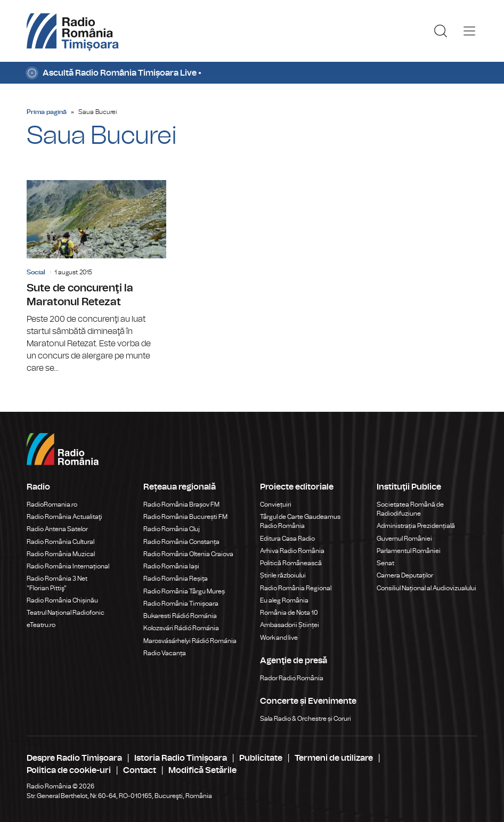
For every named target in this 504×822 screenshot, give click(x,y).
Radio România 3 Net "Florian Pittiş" (57, 583)
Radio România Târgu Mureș (184, 591)
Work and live (279, 638)
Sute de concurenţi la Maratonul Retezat (96, 277)
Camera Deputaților (405, 575)
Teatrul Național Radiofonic (66, 613)
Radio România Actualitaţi (64, 517)
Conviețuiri (276, 504)
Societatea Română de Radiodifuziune (410, 509)
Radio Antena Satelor (57, 529)
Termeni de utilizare (334, 758)
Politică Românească (291, 563)
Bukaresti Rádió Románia (180, 616)
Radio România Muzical (61, 554)
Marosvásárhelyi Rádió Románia (190, 641)
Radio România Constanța (181, 542)
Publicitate (261, 758)
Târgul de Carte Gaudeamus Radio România (300, 521)
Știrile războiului (283, 575)
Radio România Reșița (176, 579)
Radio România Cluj (172, 529)
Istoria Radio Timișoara (181, 758)
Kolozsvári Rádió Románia (181, 628)
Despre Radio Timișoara (74, 758)
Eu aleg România (284, 600)
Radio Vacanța (165, 653)
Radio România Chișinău (62, 600)
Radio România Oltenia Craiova (188, 554)
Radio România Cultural (60, 542)
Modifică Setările (202, 770)
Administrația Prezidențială (416, 526)
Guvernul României (404, 539)
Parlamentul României (409, 551)
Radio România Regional (296, 588)
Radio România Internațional (68, 566)
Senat (385, 563)
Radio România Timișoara (181, 604)
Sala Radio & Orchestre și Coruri (306, 719)
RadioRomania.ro (52, 504)
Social (36, 272)
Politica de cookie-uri (69, 770)
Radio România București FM (185, 517)
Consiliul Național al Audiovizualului (426, 588)
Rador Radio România (292, 678)
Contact (140, 770)
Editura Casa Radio (287, 539)
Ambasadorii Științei (290, 625)
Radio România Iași (171, 566)
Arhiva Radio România (292, 551)
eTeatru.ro (41, 625)
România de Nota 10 (289, 613)
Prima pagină (47, 112)
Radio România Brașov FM (181, 504)
